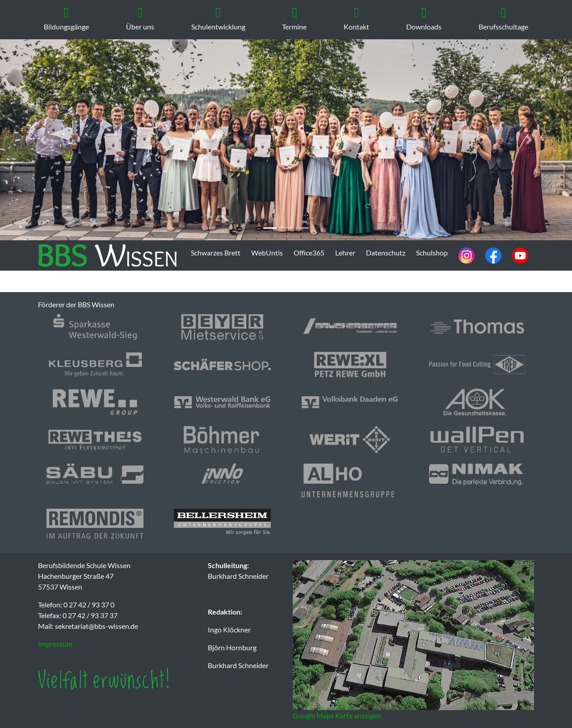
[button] (43, 140)
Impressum (55, 644)
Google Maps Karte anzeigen (337, 715)
